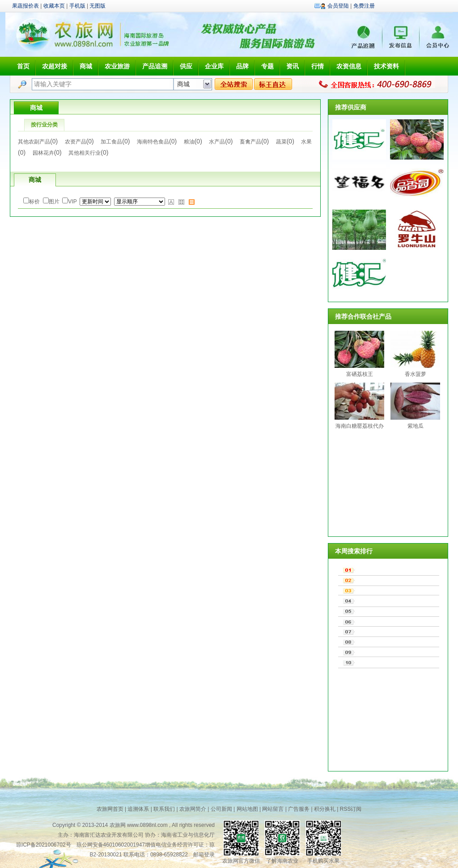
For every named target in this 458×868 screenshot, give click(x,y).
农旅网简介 (193, 809)
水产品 (217, 142)
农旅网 (118, 825)
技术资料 (386, 66)
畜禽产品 (250, 142)
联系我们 (164, 809)
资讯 (293, 66)
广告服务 (299, 809)
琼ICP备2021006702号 (44, 845)
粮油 (189, 142)
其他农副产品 (34, 142)
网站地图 (247, 809)
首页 (23, 66)
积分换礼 (325, 809)
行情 (318, 66)
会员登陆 (338, 6)
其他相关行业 (85, 153)
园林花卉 (43, 153)
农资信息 (349, 66)
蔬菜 (281, 142)
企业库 (214, 66)
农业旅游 (117, 66)
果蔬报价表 (25, 6)
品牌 (242, 66)
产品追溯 (155, 66)
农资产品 (76, 142)
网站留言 (273, 809)
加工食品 (111, 142)
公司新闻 (221, 809)
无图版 (98, 6)
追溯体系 (138, 809)
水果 (306, 142)
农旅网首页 (110, 809)
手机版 (77, 6)
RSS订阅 (351, 809)
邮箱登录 (204, 855)
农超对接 (55, 66)
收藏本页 (54, 6)
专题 (267, 66)
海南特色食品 (153, 142)
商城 (86, 66)
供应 (186, 66)
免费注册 (364, 6)
